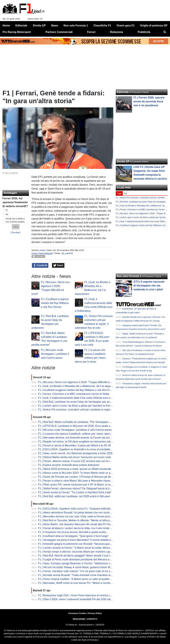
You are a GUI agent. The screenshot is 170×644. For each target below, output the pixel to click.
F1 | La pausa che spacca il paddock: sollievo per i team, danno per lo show (82, 434)
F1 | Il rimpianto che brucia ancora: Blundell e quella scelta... (73, 532)
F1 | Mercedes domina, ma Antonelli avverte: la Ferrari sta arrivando (77, 438)
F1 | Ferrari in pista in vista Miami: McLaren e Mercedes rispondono (77, 481)
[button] (16, 227)
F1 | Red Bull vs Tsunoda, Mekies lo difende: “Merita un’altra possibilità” (79, 520)
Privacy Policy (95, 613)
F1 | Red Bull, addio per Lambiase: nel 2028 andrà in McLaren (74, 496)
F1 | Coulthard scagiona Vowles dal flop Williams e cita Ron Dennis (55, 303)
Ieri (126, 193)
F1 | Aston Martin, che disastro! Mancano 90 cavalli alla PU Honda (76, 524)
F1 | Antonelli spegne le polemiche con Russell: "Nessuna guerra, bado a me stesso (87, 544)
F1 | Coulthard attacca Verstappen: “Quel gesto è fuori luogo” (73, 536)
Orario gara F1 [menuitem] (126, 26)
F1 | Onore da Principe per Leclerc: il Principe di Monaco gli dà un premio (81, 477)
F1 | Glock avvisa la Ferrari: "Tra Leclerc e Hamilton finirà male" (75, 492)
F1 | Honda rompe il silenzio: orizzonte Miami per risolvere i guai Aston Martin (83, 552)
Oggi (119, 193)
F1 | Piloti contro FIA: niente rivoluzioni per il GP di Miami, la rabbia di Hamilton (84, 485)
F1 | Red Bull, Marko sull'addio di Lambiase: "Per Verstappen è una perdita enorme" (87, 422)
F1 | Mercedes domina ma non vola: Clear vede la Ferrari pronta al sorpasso (82, 516)
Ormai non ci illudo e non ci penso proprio (15, 220)
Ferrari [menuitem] (91, 32)
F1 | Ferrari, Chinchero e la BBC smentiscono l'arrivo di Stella (74, 394)
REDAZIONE (79, 619)
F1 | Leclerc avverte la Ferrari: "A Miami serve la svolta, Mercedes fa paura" (82, 548)
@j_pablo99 (67, 253)
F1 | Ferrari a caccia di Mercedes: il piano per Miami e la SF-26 (75, 445)
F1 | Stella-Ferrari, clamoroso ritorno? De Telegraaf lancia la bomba (77, 488)
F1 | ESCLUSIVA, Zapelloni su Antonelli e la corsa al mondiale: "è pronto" (81, 449)
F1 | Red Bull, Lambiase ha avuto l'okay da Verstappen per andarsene (79, 402)
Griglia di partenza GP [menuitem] (154, 26)
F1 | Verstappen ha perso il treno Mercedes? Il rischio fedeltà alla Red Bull (81, 540)
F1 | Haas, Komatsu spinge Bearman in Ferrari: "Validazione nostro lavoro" (81, 563)
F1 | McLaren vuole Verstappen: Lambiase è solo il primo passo (55, 354)
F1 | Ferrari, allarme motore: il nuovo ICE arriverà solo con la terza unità (80, 461)
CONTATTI (92, 619)
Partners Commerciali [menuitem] (59, 32)
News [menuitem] (55, 26)
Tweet (58, 265)
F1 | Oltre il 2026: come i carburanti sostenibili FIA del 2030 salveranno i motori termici (88, 599)
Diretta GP (123, 161)
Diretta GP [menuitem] (39, 26)
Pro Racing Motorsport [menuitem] (17, 32)
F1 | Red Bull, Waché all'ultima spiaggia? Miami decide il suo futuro (77, 556)
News (43, 250)
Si (7, 210)
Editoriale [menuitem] (21, 26)
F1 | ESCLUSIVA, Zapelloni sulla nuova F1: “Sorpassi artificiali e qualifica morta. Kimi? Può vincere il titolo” (100, 509)
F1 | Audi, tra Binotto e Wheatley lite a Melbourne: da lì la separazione (79, 386)
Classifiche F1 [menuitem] (102, 26)
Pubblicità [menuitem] (144, 32)
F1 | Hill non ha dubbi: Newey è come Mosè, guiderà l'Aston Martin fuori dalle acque (87, 567)
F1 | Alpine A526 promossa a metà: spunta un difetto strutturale (75, 469)
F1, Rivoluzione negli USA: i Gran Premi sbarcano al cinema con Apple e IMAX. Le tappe (90, 595)
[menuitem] (165, 32)
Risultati (16, 232)
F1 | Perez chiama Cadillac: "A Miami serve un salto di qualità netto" (77, 579)
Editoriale (123, 92)
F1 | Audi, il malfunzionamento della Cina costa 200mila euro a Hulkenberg (81, 398)
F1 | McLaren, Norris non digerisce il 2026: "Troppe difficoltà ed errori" (78, 382)
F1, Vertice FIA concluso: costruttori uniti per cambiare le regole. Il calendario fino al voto (89, 410)
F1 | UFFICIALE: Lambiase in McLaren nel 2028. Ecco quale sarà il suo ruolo (83, 426)
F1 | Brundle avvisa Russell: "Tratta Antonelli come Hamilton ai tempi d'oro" (81, 575)
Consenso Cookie (77, 613)
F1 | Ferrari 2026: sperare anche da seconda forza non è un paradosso (149, 101)
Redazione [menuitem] (117, 32)
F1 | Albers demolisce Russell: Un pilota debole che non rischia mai (77, 513)
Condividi (40, 265)
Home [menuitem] (6, 26)
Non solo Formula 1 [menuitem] (76, 26)
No (7, 214)
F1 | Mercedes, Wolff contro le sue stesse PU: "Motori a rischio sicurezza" (81, 583)
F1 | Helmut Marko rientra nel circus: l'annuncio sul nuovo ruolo (75, 457)
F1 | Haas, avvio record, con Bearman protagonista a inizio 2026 (75, 453)
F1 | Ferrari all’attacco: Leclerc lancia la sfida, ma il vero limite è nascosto (80, 528)
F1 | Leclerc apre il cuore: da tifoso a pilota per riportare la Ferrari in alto (80, 406)
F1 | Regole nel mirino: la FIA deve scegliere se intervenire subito (76, 442)
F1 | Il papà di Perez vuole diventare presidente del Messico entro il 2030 (80, 560)
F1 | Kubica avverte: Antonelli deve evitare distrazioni (69, 465)
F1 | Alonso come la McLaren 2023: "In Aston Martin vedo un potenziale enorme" (85, 473)
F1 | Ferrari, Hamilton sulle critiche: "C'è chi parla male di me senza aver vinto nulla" (87, 571)
